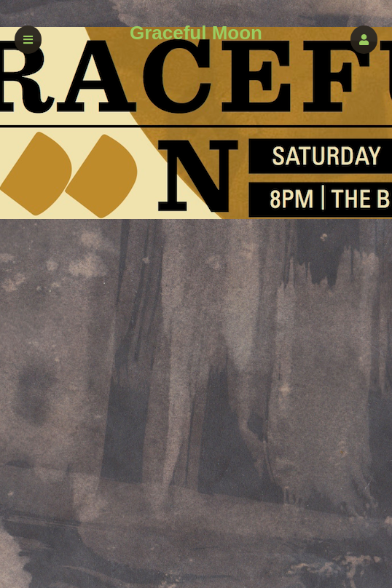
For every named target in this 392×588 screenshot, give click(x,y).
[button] (364, 40)
